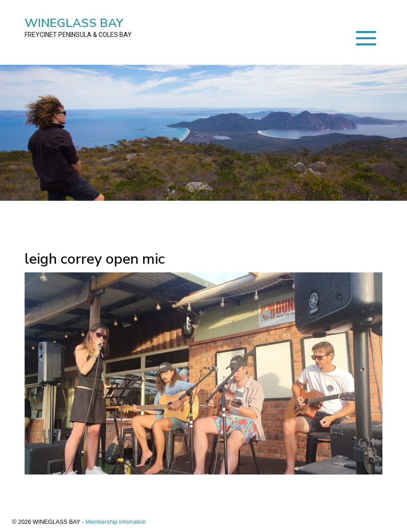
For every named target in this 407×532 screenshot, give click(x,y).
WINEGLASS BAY (78, 27)
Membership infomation (116, 522)
